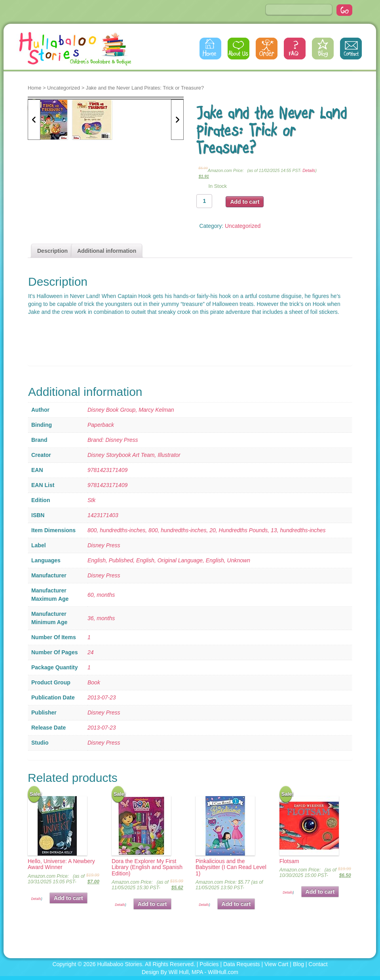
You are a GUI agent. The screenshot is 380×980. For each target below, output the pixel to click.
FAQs (295, 49)
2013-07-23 (102, 697)
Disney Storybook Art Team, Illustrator (134, 455)
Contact (351, 49)
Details (309, 170)
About (238, 49)
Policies (209, 964)
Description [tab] (52, 251)
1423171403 (103, 515)
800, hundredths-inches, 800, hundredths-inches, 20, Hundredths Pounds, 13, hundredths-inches (207, 530)
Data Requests (242, 964)
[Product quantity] (204, 201)
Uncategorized (64, 88)
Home (210, 49)
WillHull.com (223, 972)
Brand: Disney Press (113, 440)
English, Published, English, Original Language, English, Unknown (169, 560)
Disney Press (104, 545)
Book (94, 682)
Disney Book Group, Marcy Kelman (131, 410)
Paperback (101, 425)
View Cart (276, 964)
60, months (101, 595)
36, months (101, 618)
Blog (323, 49)
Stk (91, 500)
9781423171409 (107, 470)
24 (91, 652)
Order (267, 49)
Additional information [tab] (107, 251)
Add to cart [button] (68, 898)
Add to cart (245, 202)
